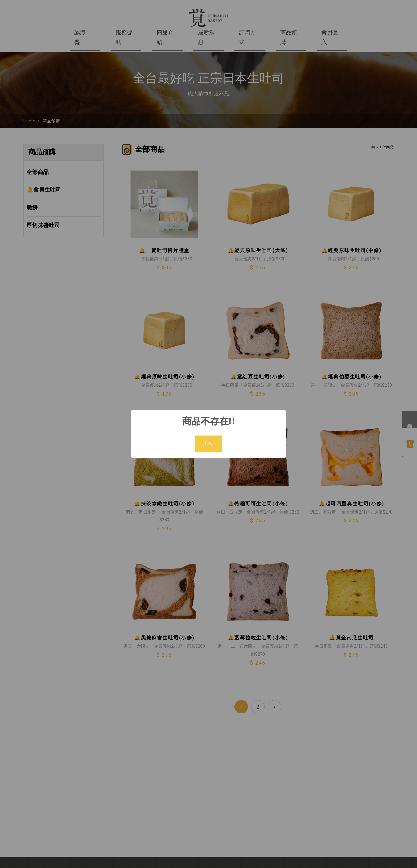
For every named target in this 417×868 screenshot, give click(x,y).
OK (209, 444)
